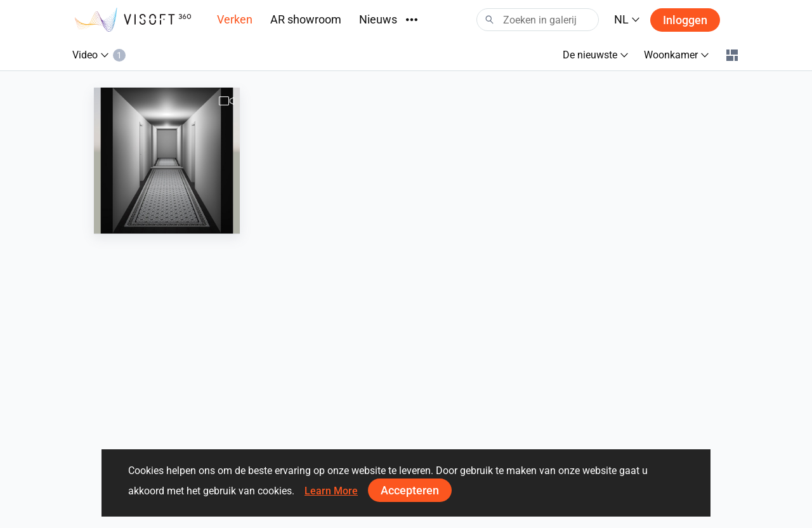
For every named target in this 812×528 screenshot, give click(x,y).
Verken (235, 19)
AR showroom (306, 19)
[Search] (538, 20)
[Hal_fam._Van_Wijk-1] (167, 161)
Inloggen (685, 20)
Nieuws (378, 19)
